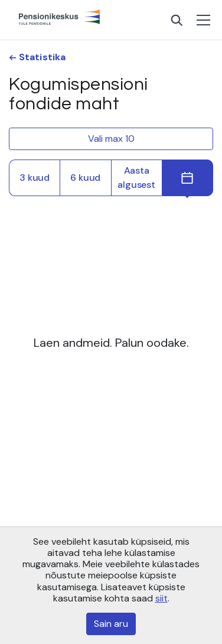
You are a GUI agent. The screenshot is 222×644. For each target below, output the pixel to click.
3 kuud (35, 178)
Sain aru (111, 624)
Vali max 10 (111, 139)
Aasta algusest (136, 178)
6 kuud (85, 178)
